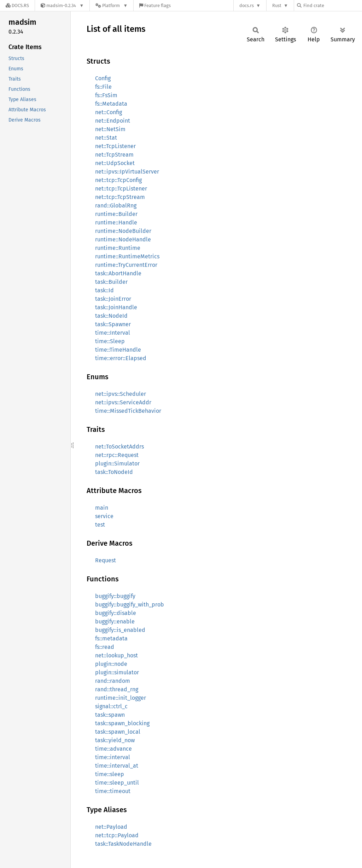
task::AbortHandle (118, 273)
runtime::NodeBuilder (123, 231)
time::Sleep (110, 341)
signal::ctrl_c (111, 706)
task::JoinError (113, 299)
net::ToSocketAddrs (119, 447)
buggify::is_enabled (120, 630)
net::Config (109, 112)
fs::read (105, 647)
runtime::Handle (116, 222)
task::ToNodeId (114, 472)
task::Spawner (113, 324)
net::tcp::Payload (117, 835)
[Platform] (112, 5)
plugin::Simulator (117, 464)
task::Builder (111, 282)
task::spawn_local (118, 732)
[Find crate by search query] (332, 5)
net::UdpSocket (115, 163)
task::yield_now (115, 740)
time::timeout (113, 791)
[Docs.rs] (17, 5)
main (102, 508)
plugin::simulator (117, 672)
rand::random (113, 681)
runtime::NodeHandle (123, 239)
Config (103, 78)
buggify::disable (116, 613)
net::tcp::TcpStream (120, 197)
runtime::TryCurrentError (126, 265)
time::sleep (110, 774)
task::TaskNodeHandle (123, 844)
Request (106, 560)
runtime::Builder (116, 214)
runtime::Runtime (118, 248)
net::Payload (111, 827)
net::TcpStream (114, 155)
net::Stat (106, 138)
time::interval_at (117, 766)
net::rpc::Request (117, 455)
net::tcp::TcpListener (121, 189)
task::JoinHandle (116, 307)
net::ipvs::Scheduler (121, 394)
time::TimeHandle (118, 350)
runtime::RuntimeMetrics (127, 256)
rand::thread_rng (117, 689)
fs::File (103, 87)
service (104, 516)
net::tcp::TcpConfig (118, 180)
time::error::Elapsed (121, 358)
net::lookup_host (116, 655)
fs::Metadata (111, 104)
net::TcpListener (115, 146)
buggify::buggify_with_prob (130, 605)
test (100, 525)
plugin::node (111, 664)
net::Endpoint (113, 121)
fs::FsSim (106, 95)
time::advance (113, 749)
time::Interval (113, 333)
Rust (277, 5)
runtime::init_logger (121, 698)
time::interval (113, 757)
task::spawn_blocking (122, 723)
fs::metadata (111, 638)
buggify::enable (115, 621)
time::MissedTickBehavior (128, 411)
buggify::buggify (115, 596)
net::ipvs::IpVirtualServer (127, 172)
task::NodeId (111, 316)
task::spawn (110, 715)
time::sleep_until (117, 783)
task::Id (104, 290)
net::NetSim (110, 129)
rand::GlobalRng (116, 206)
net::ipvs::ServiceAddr (123, 402)
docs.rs (247, 5)
